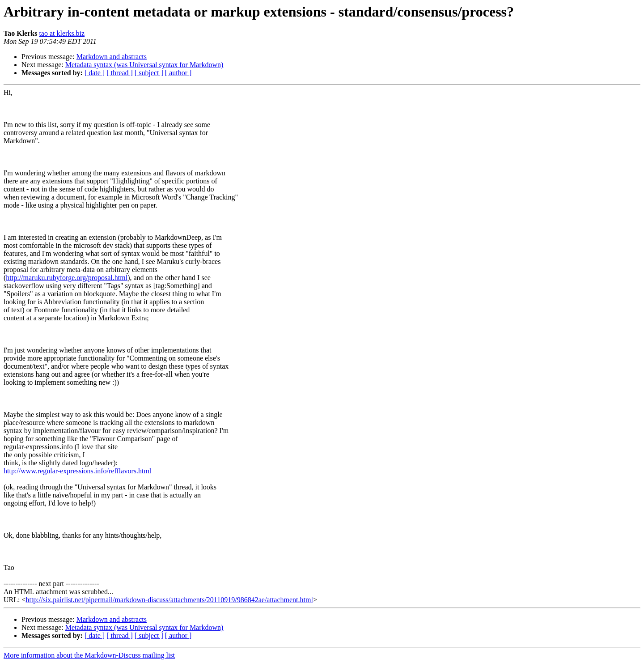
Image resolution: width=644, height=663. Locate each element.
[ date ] (95, 73)
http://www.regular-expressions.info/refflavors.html (77, 471)
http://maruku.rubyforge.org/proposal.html (67, 278)
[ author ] (178, 73)
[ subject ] (149, 73)
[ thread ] (120, 73)
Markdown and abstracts (112, 57)
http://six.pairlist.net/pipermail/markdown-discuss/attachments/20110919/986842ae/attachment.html (169, 600)
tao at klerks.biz (62, 33)
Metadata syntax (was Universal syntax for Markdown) (144, 65)
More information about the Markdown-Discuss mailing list (89, 655)
